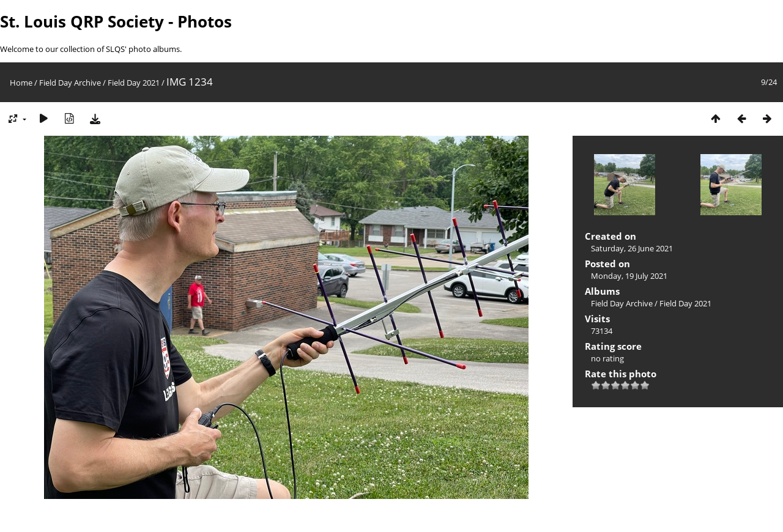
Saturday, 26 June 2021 (632, 248)
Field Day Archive (70, 83)
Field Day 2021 (134, 83)
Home (21, 83)
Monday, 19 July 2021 (629, 276)
